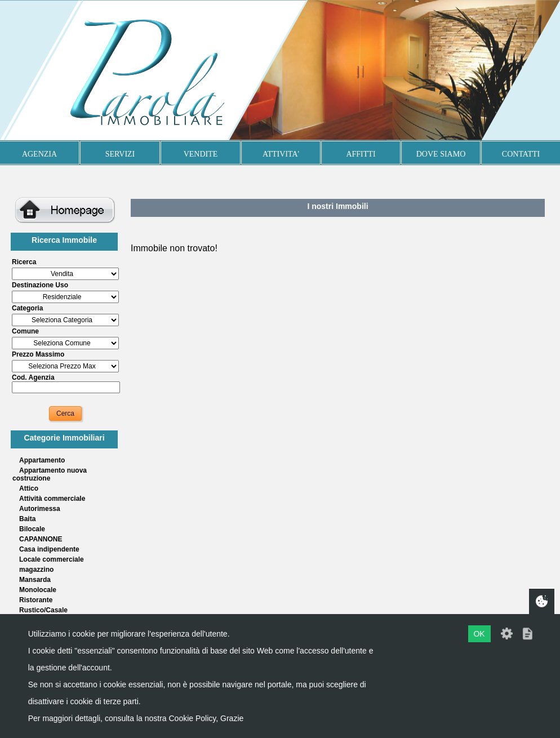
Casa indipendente (49, 549)
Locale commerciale (52, 559)
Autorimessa (40, 509)
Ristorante (36, 600)
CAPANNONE (41, 539)
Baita (27, 519)
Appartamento (42, 460)
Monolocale (38, 590)
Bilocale (32, 529)
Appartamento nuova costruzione (50, 474)
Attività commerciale (52, 499)
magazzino (36, 570)
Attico (29, 488)
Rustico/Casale (43, 610)
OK (479, 634)
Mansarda (35, 580)
